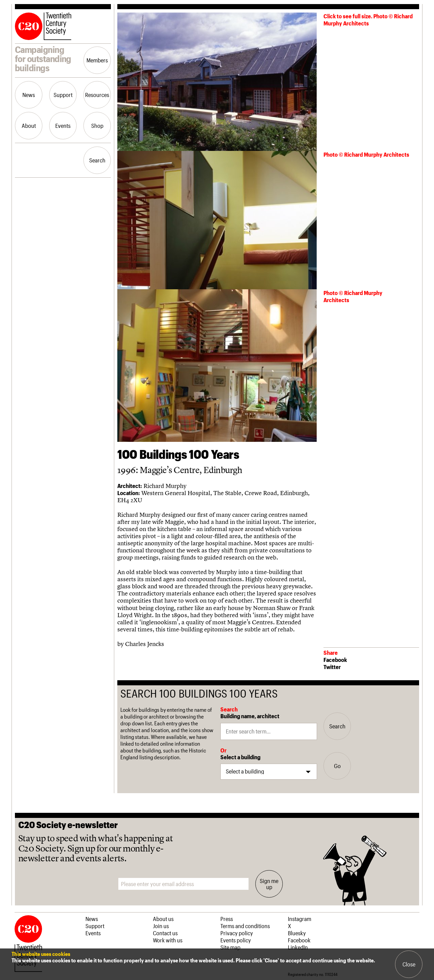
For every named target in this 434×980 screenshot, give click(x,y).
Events (63, 125)
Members (97, 60)
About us (163, 919)
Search (97, 160)
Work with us (168, 940)
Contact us (165, 933)
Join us (161, 926)
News (29, 95)
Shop (97, 125)
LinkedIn (298, 947)
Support (63, 95)
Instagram (300, 919)
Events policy (236, 940)
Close (409, 964)
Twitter (332, 667)
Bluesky (297, 933)
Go (337, 766)
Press (227, 919)
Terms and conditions (245, 926)
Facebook (335, 660)
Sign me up (269, 884)
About (29, 125)
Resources (97, 95)
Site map (230, 947)
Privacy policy (237, 933)
